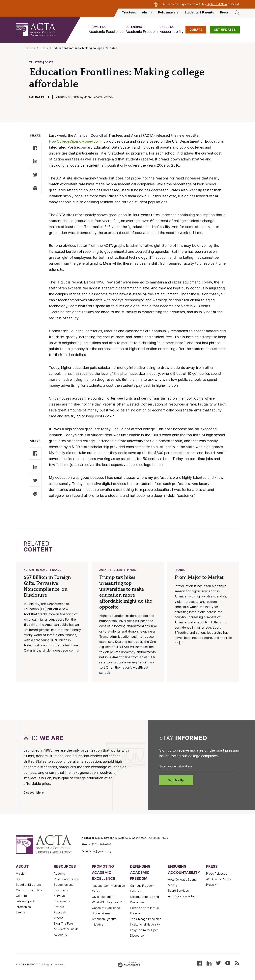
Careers (21, 896)
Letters (59, 907)
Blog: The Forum (65, 924)
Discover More (34, 793)
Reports (59, 874)
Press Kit (212, 885)
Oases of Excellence (106, 908)
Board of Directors (28, 885)
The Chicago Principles (146, 919)
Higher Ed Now (217, 4)
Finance (56, 570)
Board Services (178, 891)
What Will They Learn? (107, 903)
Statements (62, 902)
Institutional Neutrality (145, 925)
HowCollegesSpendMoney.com (75, 141)
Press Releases (217, 874)
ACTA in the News (36, 570)
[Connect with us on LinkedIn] (209, 963)
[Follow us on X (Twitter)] (218, 963)
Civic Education (103, 897)
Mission (21, 874)
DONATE (196, 30)
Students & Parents (199, 12)
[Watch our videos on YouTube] (228, 963)
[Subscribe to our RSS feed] (237, 963)
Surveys (59, 896)
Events (21, 913)
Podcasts (60, 913)
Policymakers (168, 12)
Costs (44, 48)
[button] (106, 30)
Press (224, 12)
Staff (19, 880)
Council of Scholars (29, 891)
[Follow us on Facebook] (199, 963)
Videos (59, 918)
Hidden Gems (101, 914)
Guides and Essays (67, 880)
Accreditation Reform (183, 897)
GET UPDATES (225, 30)
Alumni (147, 12)
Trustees (129, 12)
